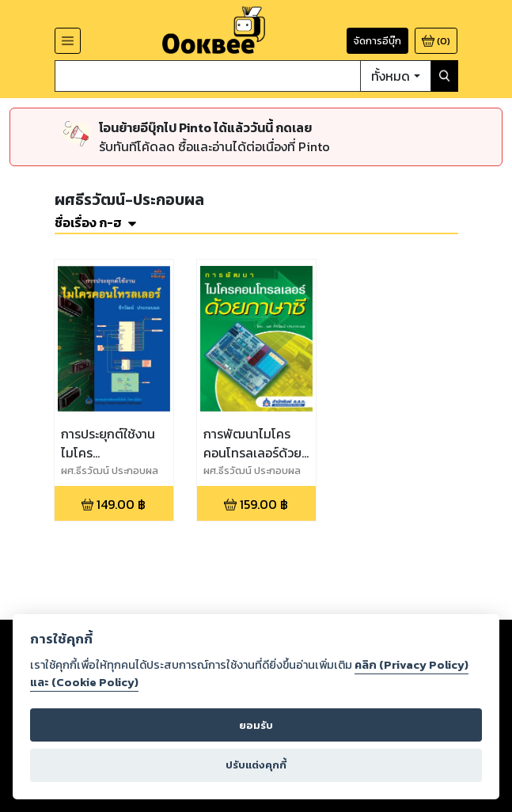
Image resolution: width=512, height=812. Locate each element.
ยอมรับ (256, 725)
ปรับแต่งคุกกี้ (256, 765)
